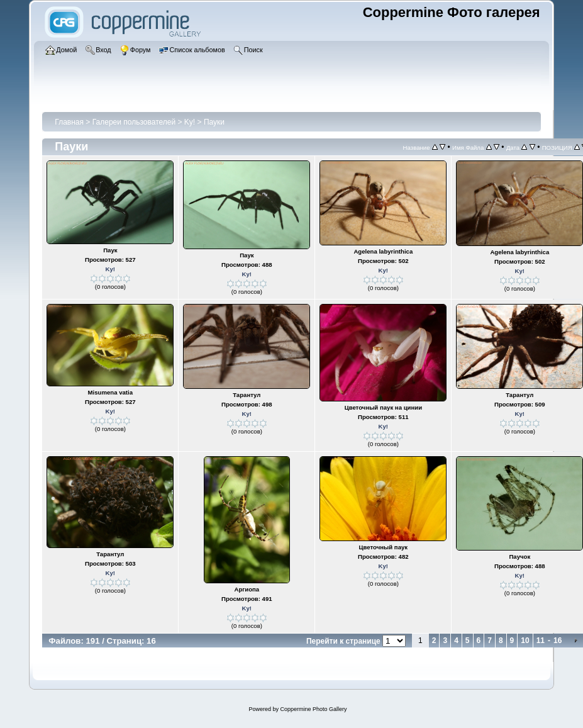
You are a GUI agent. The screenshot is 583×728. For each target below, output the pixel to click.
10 (525, 641)
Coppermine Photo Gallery (313, 709)
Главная (69, 122)
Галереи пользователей (134, 122)
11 (541, 641)
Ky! (190, 122)
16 (558, 641)
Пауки (214, 122)
